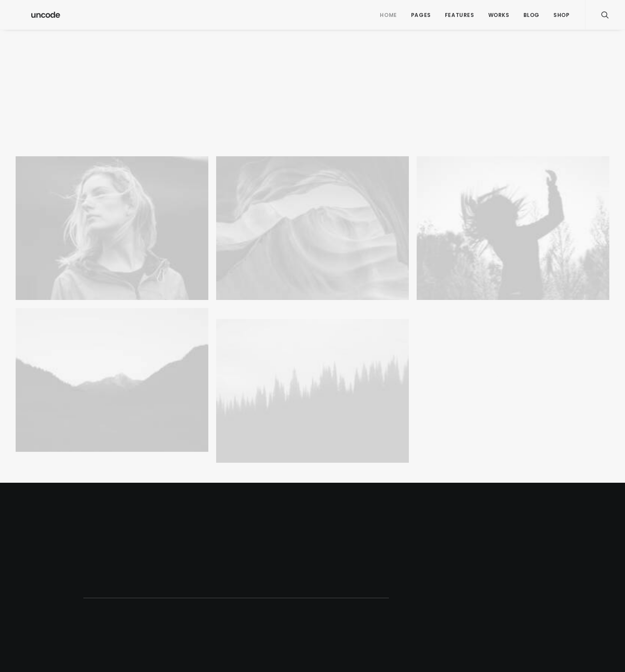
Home (388, 15)
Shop (561, 15)
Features (460, 15)
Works (499, 15)
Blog (531, 15)
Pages (421, 15)
